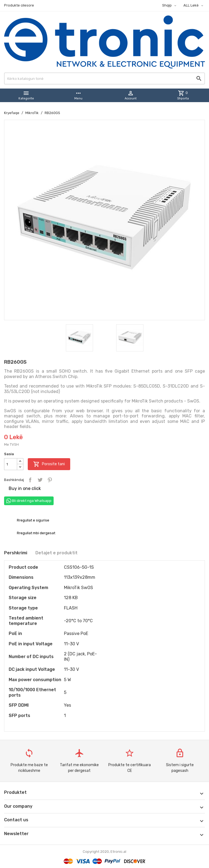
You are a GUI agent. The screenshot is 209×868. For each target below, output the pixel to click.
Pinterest (50, 480)
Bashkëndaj (30, 480)
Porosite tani (49, 464)
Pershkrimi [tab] (16, 553)
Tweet (40, 480)
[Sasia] (11, 464)
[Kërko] (104, 78)
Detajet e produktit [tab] (56, 553)
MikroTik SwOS (79, 588)
